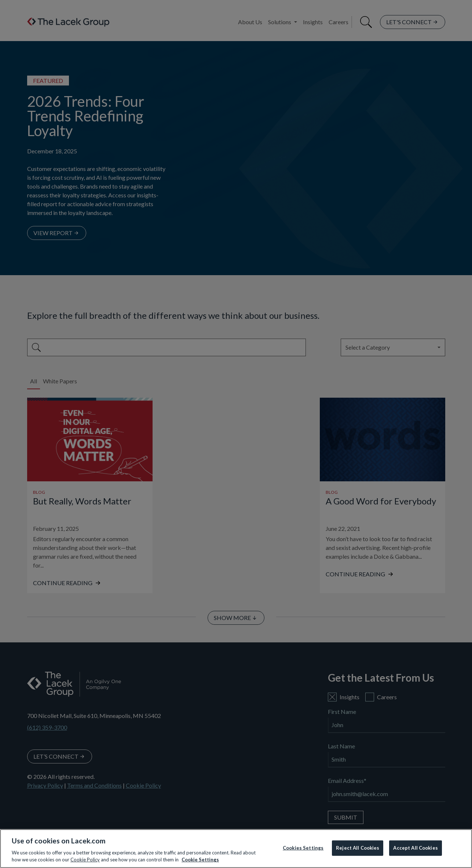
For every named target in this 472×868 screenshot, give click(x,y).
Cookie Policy (85, 860)
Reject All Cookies (358, 848)
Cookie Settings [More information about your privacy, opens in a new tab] (200, 860)
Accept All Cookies (415, 848)
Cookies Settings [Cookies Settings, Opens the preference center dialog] (303, 848)
